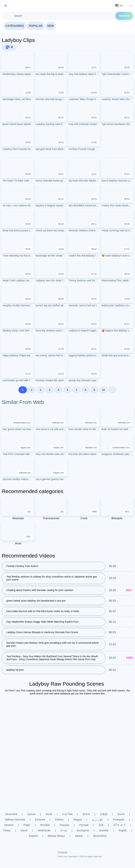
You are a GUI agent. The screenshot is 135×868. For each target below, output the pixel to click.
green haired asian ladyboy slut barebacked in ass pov (36, 601)
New (51, 26)
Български (83, 830)
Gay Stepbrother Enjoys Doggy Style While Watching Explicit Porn (42, 622)
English (123, 830)
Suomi (121, 814)
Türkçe (7, 830)
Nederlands (44, 830)
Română (45, 825)
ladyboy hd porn (15, 670)
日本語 (104, 814)
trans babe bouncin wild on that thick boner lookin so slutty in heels (43, 611)
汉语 (101, 825)
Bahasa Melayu (56, 836)
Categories (15, 26)
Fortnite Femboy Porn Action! (22, 566)
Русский (84, 825)
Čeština (59, 820)
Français (65, 825)
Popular (36, 26)
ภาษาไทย (67, 814)
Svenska (104, 830)
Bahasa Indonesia (15, 820)
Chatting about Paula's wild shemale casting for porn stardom (40, 590)
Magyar (78, 820)
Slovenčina (11, 814)
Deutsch (9, 825)
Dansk (24, 830)
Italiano (79, 836)
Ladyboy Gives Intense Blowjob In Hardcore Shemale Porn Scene (42, 632)
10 (103, 390)
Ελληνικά (40, 820)
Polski (27, 825)
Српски (31, 814)
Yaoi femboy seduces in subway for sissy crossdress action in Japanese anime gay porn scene (52, 578)
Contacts (62, 852)
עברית (64, 830)
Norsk (49, 814)
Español (33, 836)
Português (119, 820)
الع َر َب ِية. (97, 820)
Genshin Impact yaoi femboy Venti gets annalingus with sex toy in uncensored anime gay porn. (52, 644)
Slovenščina (100, 836)
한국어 (86, 814)
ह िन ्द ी (119, 825)
